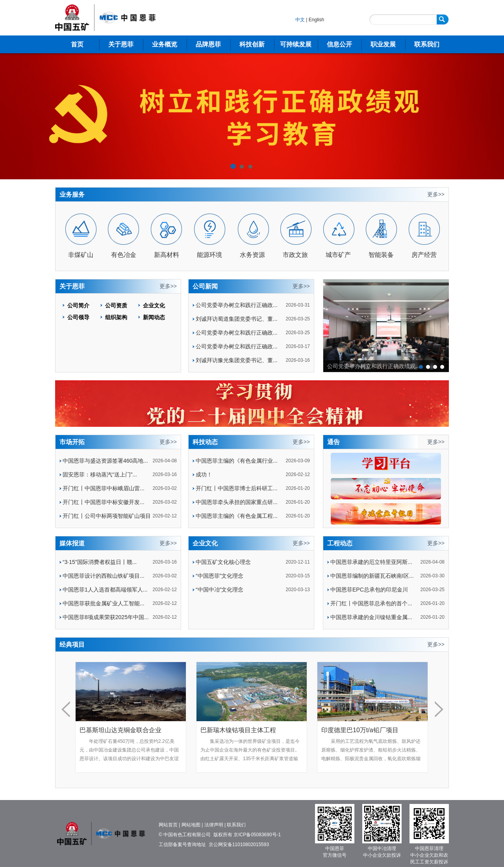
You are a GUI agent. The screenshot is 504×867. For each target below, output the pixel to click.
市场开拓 (72, 442)
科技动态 (205, 442)
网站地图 (191, 825)
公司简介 (78, 305)
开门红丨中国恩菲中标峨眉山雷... (104, 488)
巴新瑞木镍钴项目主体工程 (238, 730)
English (316, 20)
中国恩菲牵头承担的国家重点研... (237, 502)
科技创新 (252, 44)
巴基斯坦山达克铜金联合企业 (120, 730)
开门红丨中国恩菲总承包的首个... (371, 603)
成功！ (204, 474)
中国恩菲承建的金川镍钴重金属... (371, 617)
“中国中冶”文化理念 (220, 590)
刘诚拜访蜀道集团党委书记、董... (237, 319)
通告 (334, 442)
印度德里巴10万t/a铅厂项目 (360, 730)
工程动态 (340, 543)
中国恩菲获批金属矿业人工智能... (104, 603)
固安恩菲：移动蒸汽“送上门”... (100, 474)
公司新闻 (205, 286)
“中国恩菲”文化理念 (220, 576)
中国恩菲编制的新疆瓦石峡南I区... (372, 576)
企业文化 (154, 305)
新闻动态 (154, 317)
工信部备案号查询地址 (182, 845)
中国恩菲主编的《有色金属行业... (237, 461)
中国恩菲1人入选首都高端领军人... (105, 590)
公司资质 (116, 305)
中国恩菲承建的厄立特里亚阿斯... (371, 562)
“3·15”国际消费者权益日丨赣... (100, 562)
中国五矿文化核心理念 (223, 562)
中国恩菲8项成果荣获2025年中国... (106, 617)
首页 (77, 44)
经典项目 (72, 645)
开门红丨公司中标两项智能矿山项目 (107, 516)
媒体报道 (72, 543)
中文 (300, 20)
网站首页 (168, 825)
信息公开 (339, 44)
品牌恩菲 (208, 44)
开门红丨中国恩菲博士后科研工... (237, 488)
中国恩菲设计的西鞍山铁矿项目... (104, 576)
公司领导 (78, 317)
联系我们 (427, 44)
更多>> (436, 194)
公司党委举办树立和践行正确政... (237, 305)
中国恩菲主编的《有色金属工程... (237, 516)
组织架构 (116, 317)
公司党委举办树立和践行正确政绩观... (374, 366)
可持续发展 (296, 44)
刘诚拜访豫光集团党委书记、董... (237, 360)
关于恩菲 (121, 44)
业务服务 (72, 194)
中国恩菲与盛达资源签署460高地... (105, 461)
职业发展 (383, 44)
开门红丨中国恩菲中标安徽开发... (104, 502)
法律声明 (214, 825)
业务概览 (165, 44)
